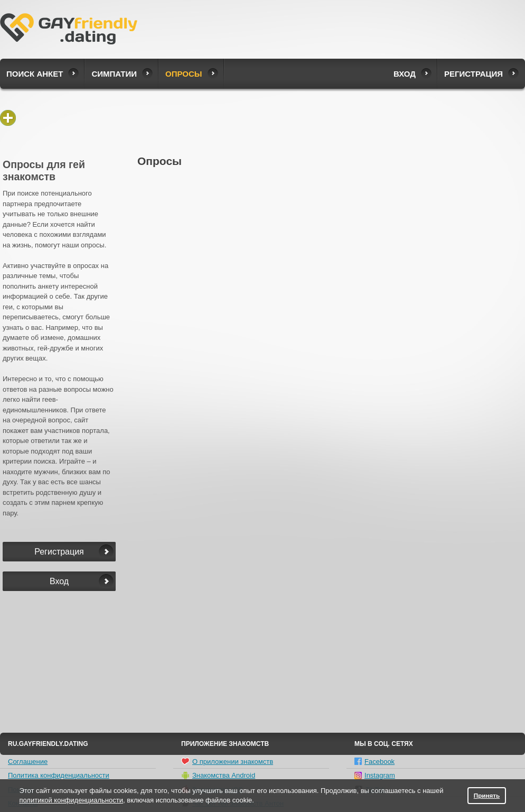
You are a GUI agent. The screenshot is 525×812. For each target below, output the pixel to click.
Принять (487, 795)
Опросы (184, 74)
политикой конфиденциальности (71, 800)
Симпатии (114, 74)
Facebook (374, 762)
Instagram (375, 775)
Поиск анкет (35, 74)
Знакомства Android (218, 776)
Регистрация (474, 74)
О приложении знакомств (227, 761)
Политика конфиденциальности (59, 775)
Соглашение (28, 762)
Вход (405, 74)
